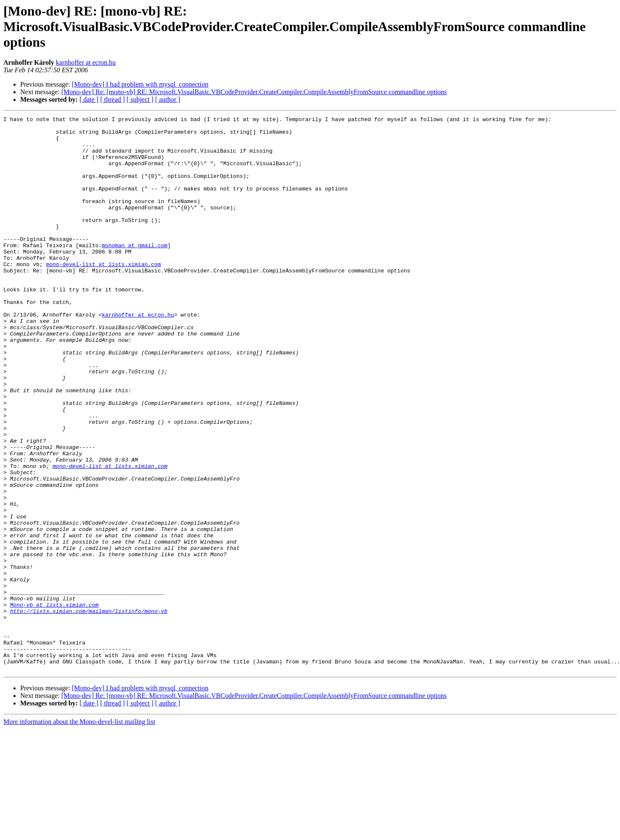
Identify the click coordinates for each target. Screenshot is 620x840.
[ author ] (168, 99)
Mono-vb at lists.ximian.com (54, 703)
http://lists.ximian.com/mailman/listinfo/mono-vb (89, 711)
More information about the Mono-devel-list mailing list (79, 833)
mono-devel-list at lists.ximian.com (103, 294)
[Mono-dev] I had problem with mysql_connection (140, 84)
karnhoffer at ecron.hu (86, 62)
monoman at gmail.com (135, 272)
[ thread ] (113, 99)
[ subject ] (140, 99)
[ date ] (89, 99)
